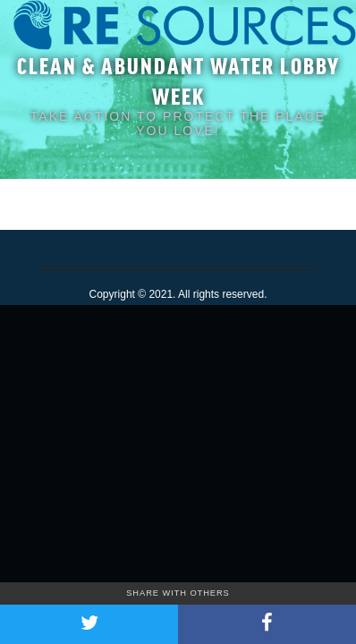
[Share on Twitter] (89, 624)
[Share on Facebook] (267, 624)
